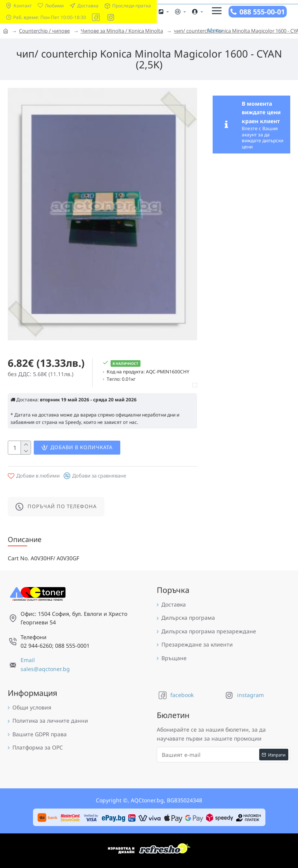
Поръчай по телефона (62, 506)
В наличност (125, 363)
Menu (215, 30)
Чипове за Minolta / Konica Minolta (122, 31)
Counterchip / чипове (44, 31)
